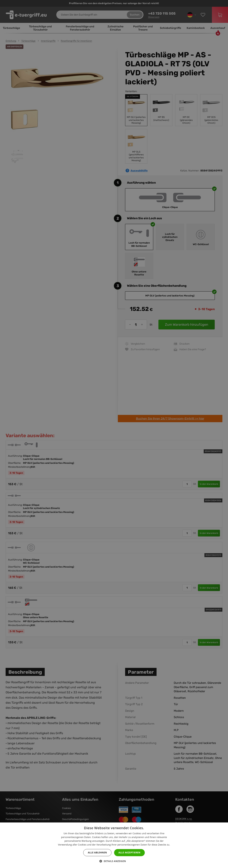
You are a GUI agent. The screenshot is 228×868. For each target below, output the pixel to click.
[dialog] (114, 434)
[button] (114, 861)
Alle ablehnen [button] (97, 853)
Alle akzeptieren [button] (129, 853)
